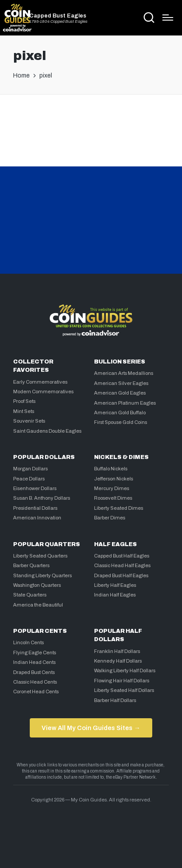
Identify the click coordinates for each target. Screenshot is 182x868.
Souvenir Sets (29, 421)
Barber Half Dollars (115, 700)
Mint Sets (24, 411)
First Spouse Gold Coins (121, 422)
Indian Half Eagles (115, 595)
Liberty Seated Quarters (40, 556)
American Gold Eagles (120, 393)
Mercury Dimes (112, 488)
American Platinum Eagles (125, 403)
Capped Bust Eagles (58, 16)
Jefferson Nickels (114, 479)
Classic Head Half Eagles (122, 565)
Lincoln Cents (28, 642)
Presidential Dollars (35, 508)
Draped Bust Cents (34, 672)
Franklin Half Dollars (117, 651)
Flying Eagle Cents (35, 653)
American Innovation (37, 518)
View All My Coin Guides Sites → (91, 728)
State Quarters (30, 595)
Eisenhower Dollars (35, 488)
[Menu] (168, 18)
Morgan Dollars (30, 469)
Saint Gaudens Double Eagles (47, 431)
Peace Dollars (29, 479)
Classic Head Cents (35, 682)
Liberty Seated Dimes (119, 508)
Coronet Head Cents (36, 692)
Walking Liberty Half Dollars (125, 670)
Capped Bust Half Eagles (122, 556)
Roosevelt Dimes (113, 498)
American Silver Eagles (121, 383)
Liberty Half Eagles (115, 585)
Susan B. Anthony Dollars (42, 498)
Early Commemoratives (40, 382)
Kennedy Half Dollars (118, 661)
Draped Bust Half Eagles (121, 575)
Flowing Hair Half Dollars (122, 681)
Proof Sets (24, 401)
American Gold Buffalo (120, 413)
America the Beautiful (38, 605)
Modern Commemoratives (43, 392)
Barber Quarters (31, 565)
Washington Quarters (37, 585)
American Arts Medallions (124, 373)
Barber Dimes (110, 518)
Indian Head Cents (34, 662)
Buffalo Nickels (111, 469)
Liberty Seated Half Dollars (124, 690)
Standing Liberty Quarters (42, 575)
